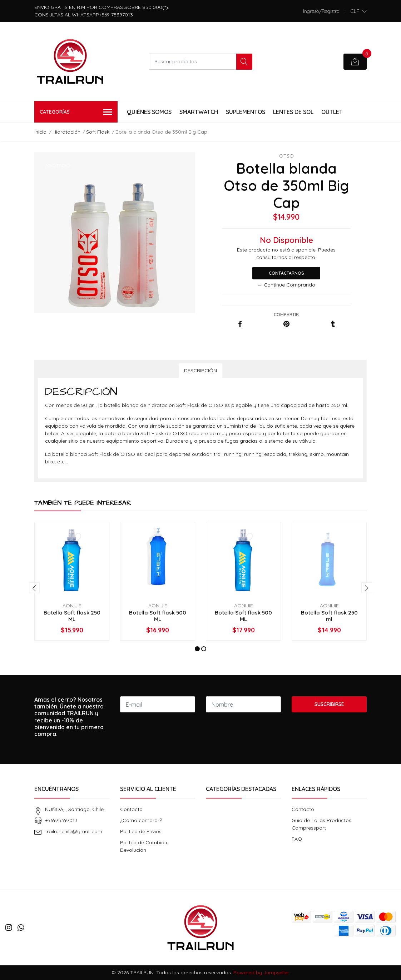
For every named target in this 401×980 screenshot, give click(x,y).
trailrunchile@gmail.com (74, 831)
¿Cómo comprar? (141, 820)
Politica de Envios (141, 831)
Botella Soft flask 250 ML (72, 616)
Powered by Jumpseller (261, 972)
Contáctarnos (286, 273)
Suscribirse (329, 704)
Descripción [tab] (200, 370)
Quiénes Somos (149, 112)
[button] (359, 11)
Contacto (131, 809)
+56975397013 (61, 820)
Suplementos (246, 112)
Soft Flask (98, 132)
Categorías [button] (76, 112)
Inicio (40, 132)
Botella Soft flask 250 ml (329, 616)
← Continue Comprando (286, 285)
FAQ (297, 839)
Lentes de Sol (293, 112)
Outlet (332, 112)
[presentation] (34, 588)
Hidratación (66, 132)
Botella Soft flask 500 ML (158, 616)
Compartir (286, 315)
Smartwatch (199, 112)
